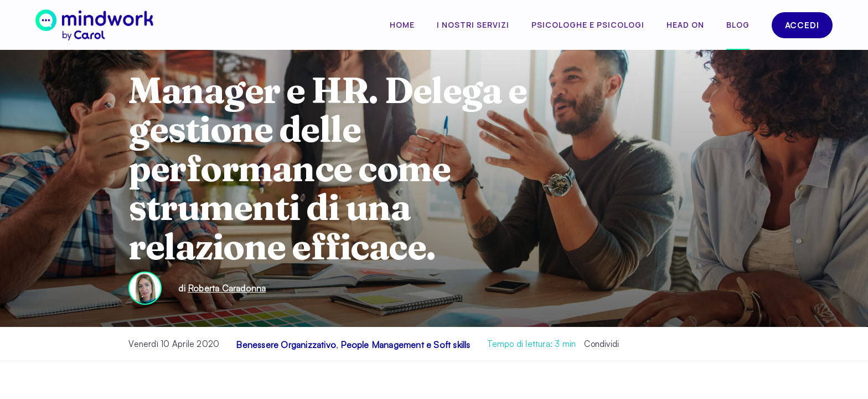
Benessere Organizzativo (286, 345)
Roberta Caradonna (227, 288)
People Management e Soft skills (405, 345)
